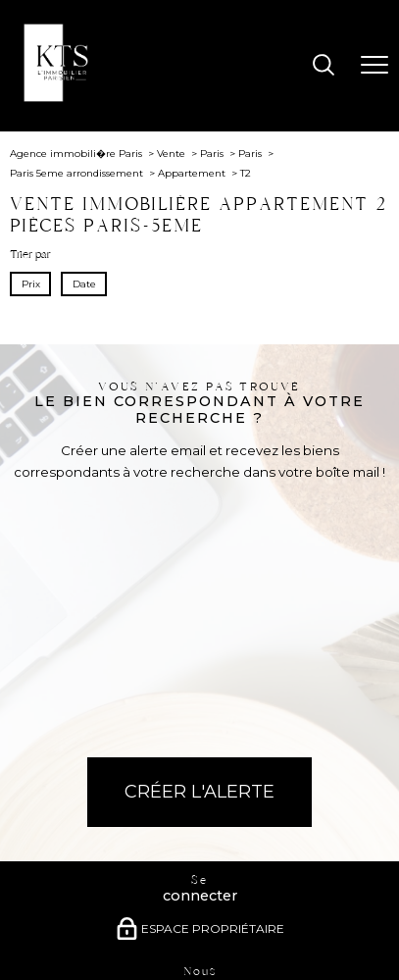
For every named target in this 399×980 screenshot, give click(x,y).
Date (83, 284)
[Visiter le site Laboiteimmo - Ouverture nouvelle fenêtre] (200, 958)
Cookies (359, 928)
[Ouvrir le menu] (374, 66)
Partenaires (232, 928)
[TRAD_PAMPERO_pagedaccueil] (63, 98)
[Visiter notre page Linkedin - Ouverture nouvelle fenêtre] (241, 770)
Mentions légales (122, 928)
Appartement (192, 173)
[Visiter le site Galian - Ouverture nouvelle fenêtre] (118, 875)
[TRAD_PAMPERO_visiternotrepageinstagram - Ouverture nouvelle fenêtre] (200, 770)
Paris (212, 154)
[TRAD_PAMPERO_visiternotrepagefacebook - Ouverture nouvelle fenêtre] (159, 770)
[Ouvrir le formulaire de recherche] (324, 66)
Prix (31, 284)
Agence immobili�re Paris (76, 154)
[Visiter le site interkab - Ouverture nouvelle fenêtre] (242, 871)
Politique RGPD (301, 928)
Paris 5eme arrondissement (76, 173)
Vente (171, 154)
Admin (183, 928)
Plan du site (50, 928)
